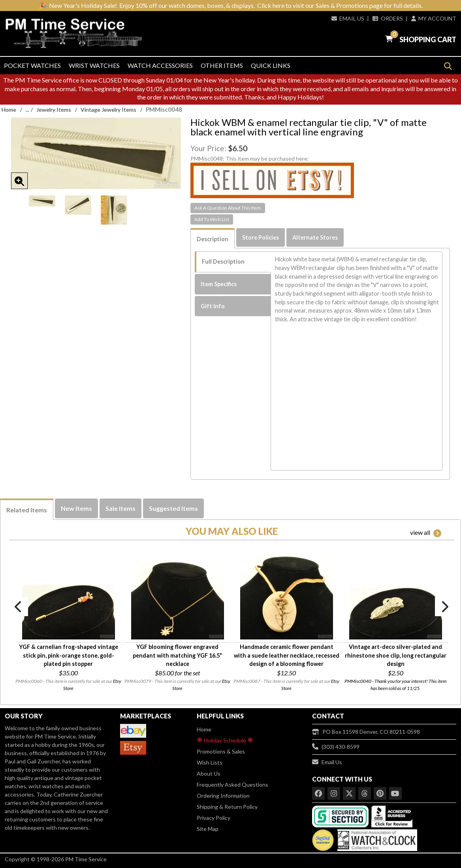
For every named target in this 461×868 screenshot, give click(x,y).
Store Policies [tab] (261, 237)
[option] (42, 201)
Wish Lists (210, 762)
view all (426, 533)
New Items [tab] (76, 508)
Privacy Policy (214, 818)
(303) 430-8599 (336, 747)
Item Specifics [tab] (219, 284)
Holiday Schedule (225, 740)
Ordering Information (223, 796)
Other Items (222, 65)
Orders (388, 18)
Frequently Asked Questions (232, 785)
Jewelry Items (54, 110)
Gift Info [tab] (213, 306)
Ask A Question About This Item (228, 208)
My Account (434, 18)
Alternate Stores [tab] (315, 237)
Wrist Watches (94, 65)
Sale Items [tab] (120, 508)
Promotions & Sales (221, 751)
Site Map (208, 829)
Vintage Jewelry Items (108, 110)
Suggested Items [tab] (173, 508)
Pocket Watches (32, 65)
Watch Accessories (160, 65)
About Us (209, 773)
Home (9, 110)
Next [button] (444, 607)
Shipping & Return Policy (227, 807)
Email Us (348, 18)
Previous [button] (19, 607)
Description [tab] (213, 239)
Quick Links (271, 65)
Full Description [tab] (223, 262)
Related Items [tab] (27, 510)
